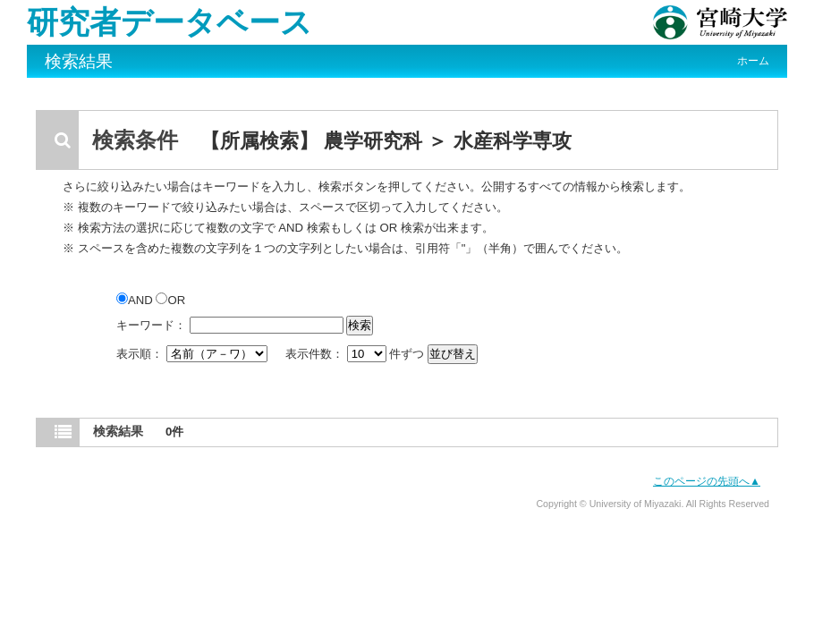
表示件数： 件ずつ (356, 354)
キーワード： (151, 325)
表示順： (193, 354)
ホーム (753, 61)
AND (136, 300)
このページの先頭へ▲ (707, 481)
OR (170, 300)
